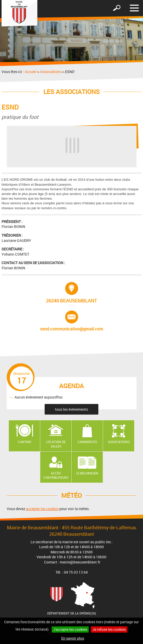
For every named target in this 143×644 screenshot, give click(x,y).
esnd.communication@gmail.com (72, 321)
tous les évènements (71, 409)
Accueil (31, 72)
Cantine (25, 442)
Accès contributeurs (56, 475)
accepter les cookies (42, 509)
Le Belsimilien (87, 473)
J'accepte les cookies (70, 629)
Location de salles (56, 444)
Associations (51, 72)
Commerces (87, 442)
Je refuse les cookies (109, 629)
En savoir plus (73, 638)
